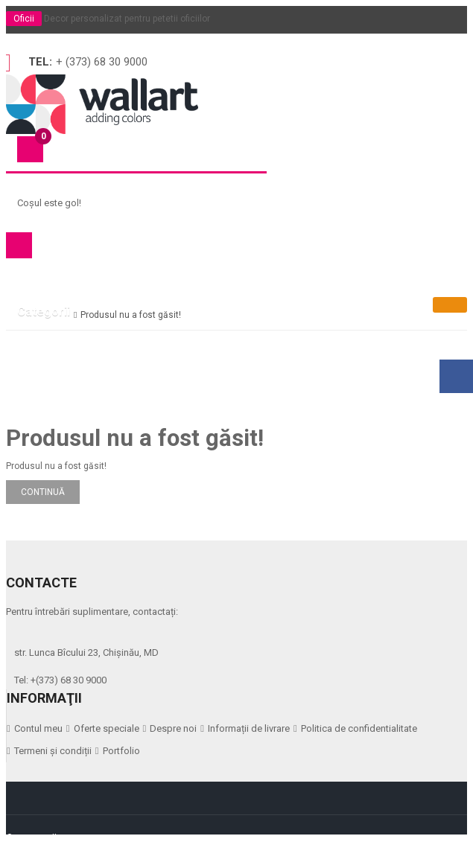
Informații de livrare (249, 728)
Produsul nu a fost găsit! (131, 315)
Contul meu (38, 728)
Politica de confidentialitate (359, 728)
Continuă (43, 492)
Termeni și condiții (53, 751)
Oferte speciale (107, 728)
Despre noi (173, 728)
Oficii (24, 19)
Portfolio (121, 751)
